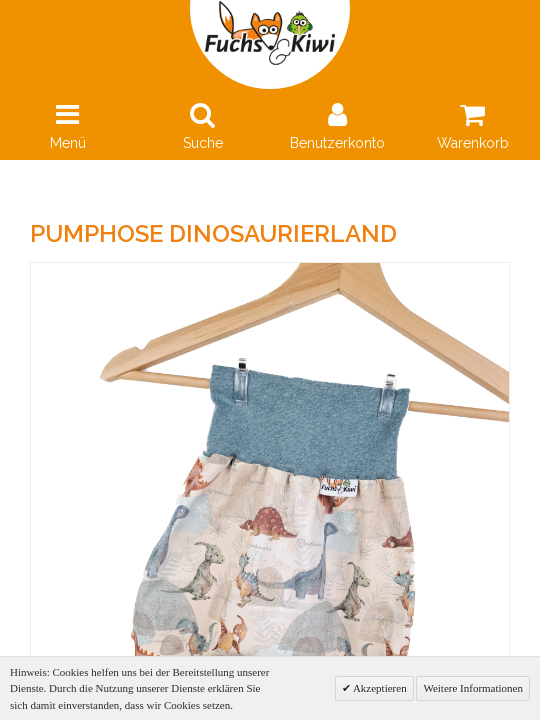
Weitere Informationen (473, 688)
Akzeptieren (379, 688)
